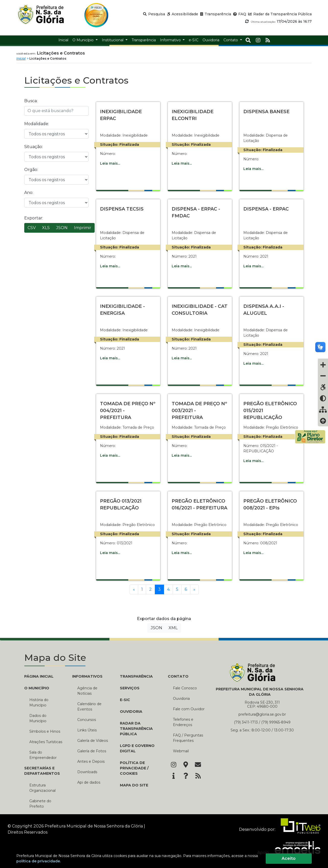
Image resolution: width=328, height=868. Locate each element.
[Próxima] (194, 589)
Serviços (130, 688)
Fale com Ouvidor (189, 709)
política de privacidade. (39, 861)
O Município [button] (84, 40)
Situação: (34, 147)
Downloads (87, 772)
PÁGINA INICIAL (39, 676)
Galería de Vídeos (93, 741)
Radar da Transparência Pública (136, 729)
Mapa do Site (134, 785)
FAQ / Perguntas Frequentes (188, 738)
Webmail (181, 751)
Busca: (31, 101)
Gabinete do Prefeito (40, 804)
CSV (32, 228)
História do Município (39, 702)
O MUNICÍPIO (37, 688)
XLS (46, 228)
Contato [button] (231, 40)
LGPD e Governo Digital (137, 748)
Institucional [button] (113, 40)
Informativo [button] (171, 40)
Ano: (29, 193)
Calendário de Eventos (89, 707)
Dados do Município (38, 718)
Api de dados (89, 782)
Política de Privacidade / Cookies (134, 768)
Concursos (87, 720)
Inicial (21, 58)
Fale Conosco (185, 688)
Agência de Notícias (87, 691)
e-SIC (125, 700)
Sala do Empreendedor (43, 755)
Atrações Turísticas (46, 742)
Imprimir (83, 228)
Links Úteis (87, 730)
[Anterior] (134, 589)
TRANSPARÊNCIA (136, 676)
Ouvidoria (131, 712)
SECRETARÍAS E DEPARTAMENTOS (42, 771)
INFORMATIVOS (87, 676)
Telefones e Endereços (183, 722)
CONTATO (178, 676)
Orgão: (31, 170)
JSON (62, 228)
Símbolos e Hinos (45, 731)
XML (173, 628)
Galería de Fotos (92, 751)
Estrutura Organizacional (42, 788)
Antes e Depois (91, 761)
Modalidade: (37, 124)
